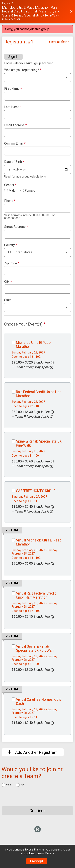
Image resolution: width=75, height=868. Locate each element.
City (8, 282)
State (9, 300)
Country (11, 245)
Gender (10, 185)
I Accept (37, 861)
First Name (13, 89)
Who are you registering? (23, 70)
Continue (37, 811)
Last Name (13, 107)
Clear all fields (59, 42)
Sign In (13, 57)
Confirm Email (15, 144)
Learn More (44, 853)
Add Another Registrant (33, 752)
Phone (10, 201)
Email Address (15, 125)
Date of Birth (14, 162)
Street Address (16, 227)
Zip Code (12, 263)
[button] (52, 367)
